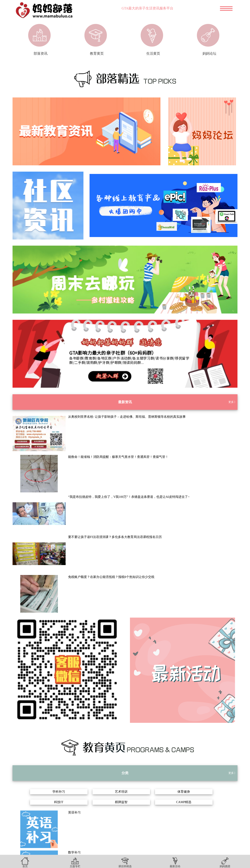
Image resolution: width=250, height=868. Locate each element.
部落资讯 (41, 53)
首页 (25, 866)
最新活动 (175, 866)
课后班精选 (125, 866)
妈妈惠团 (225, 866)
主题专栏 (75, 866)
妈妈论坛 (209, 53)
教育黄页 (97, 53)
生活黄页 (153, 53)
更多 (231, 402)
